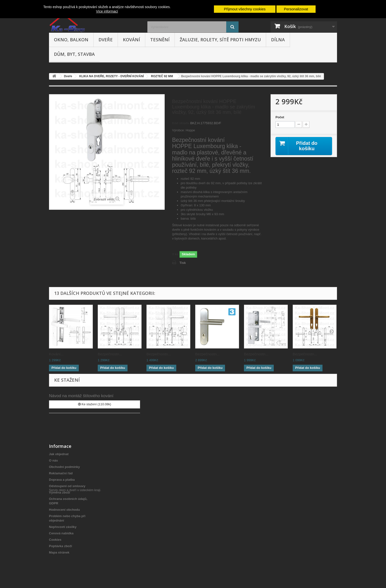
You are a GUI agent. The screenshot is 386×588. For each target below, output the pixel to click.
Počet (280, 117)
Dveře (106, 40)
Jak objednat (59, 454)
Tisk (183, 263)
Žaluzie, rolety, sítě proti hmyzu (220, 40)
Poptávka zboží (61, 546)
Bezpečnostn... (110, 354)
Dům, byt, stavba (74, 54)
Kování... (56, 354)
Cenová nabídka (61, 533)
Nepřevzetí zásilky (63, 527)
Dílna (278, 40)
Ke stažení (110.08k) (95, 404)
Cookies (55, 540)
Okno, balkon (71, 40)
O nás (53, 460)
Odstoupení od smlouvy (67, 486)
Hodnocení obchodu (64, 510)
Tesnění (160, 40)
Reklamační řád (61, 473)
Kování (131, 40)
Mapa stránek (59, 552)
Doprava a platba (62, 480)
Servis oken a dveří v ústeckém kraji (75, 561)
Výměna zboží (60, 492)
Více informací (107, 11)
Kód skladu (181, 123)
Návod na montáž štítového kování (81, 396)
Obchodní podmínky (64, 467)
